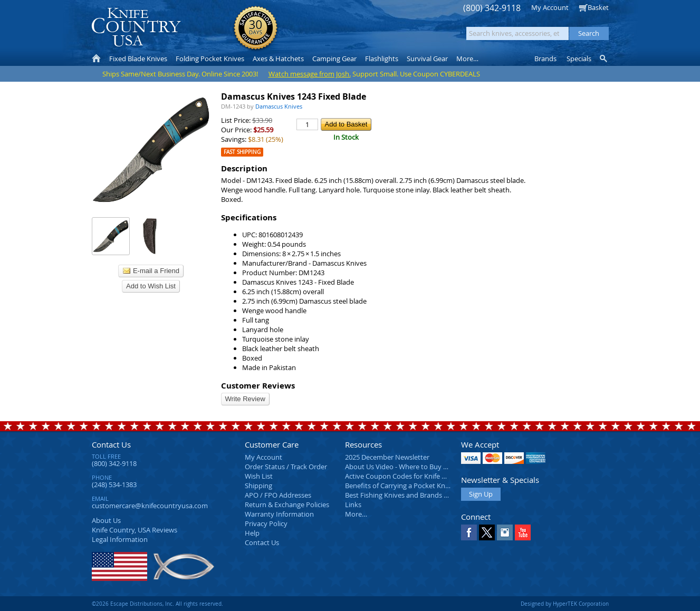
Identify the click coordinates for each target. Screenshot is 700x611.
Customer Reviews (258, 386)
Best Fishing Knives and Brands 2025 (402, 495)
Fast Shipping (242, 152)
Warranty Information (279, 514)
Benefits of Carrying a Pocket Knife (399, 486)
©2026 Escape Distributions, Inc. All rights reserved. (157, 604)
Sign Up (481, 494)
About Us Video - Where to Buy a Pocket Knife (416, 467)
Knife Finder (604, 59)
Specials (579, 59)
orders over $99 (314, 32)
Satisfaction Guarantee (256, 29)
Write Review (245, 399)
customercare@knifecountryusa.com (150, 506)
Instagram (505, 532)
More (467, 59)
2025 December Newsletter (387, 457)
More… (356, 514)
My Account (550, 7)
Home (96, 59)
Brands (545, 59)
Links (353, 505)
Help (252, 533)
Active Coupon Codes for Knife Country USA (413, 476)
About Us (106, 520)
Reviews (135, 530)
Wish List (259, 476)
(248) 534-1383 (114, 484)
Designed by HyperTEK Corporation (565, 604)
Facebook (469, 532)
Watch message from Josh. (310, 74)
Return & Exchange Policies (287, 505)
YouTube (523, 532)
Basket (598, 7)
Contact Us (111, 444)
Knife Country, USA (136, 27)
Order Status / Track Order (286, 467)
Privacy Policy (266, 523)
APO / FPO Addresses (278, 495)
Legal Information (120, 539)
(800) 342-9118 (492, 8)
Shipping (258, 486)
